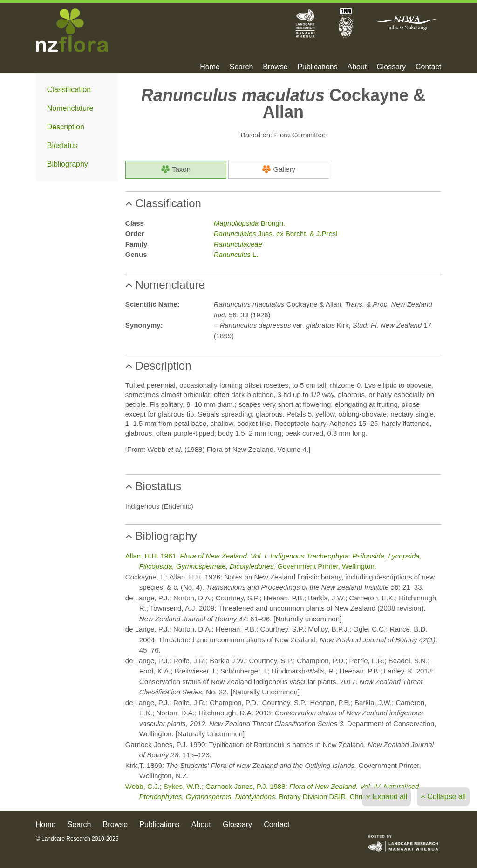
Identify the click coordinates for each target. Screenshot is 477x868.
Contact (428, 67)
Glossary (391, 67)
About (357, 67)
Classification (69, 90)
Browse (275, 67)
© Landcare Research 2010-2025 (77, 839)
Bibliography (68, 164)
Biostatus (62, 145)
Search (242, 67)
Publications (317, 67)
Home (210, 67)
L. (236, 254)
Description (66, 127)
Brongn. (249, 223)
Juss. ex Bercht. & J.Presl (276, 233)
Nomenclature (70, 108)
